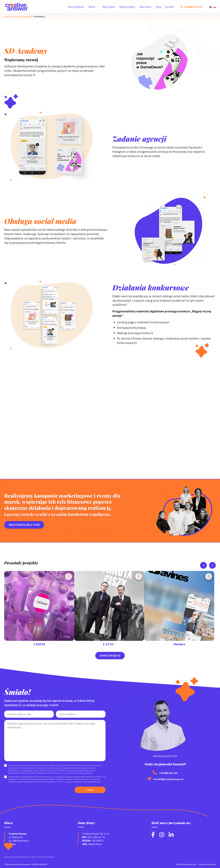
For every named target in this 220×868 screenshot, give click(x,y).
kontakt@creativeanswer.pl (168, 779)
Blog (158, 7)
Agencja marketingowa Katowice (43, 857)
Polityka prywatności (207, 864)
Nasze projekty (127, 7)
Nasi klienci (146, 7)
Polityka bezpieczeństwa (186, 864)
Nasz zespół (109, 7)
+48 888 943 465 (168, 773)
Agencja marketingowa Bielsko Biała (17, 857)
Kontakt (169, 7)
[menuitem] (211, 7)
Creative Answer (11, 16)
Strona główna (76, 7)
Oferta (91, 7)
